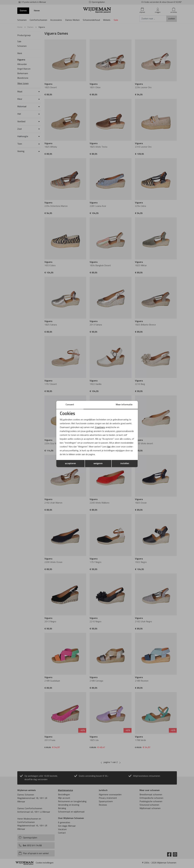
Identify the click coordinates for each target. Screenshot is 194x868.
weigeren (98, 464)
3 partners (100, 427)
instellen (125, 464)
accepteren (70, 464)
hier (109, 447)
